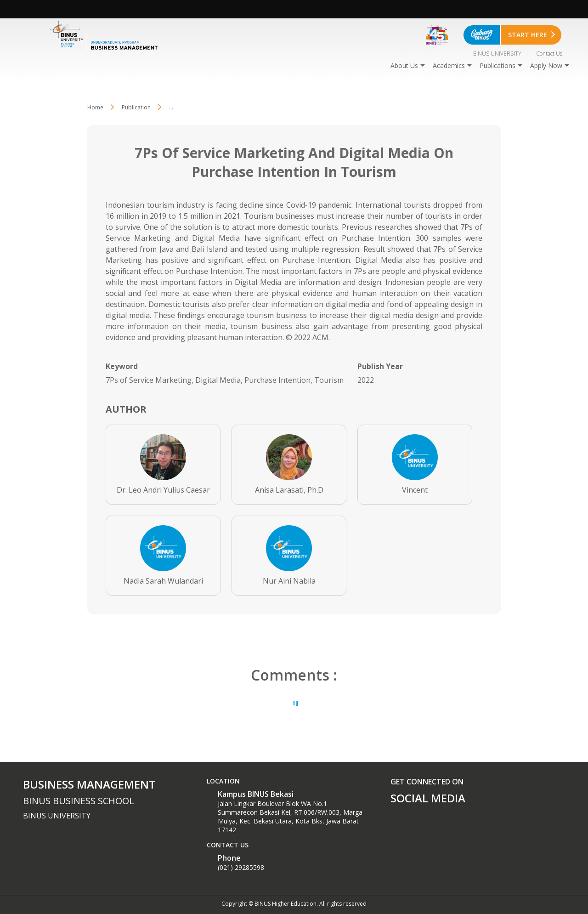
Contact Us (549, 54)
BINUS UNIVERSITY (497, 54)
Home (95, 107)
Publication (136, 107)
